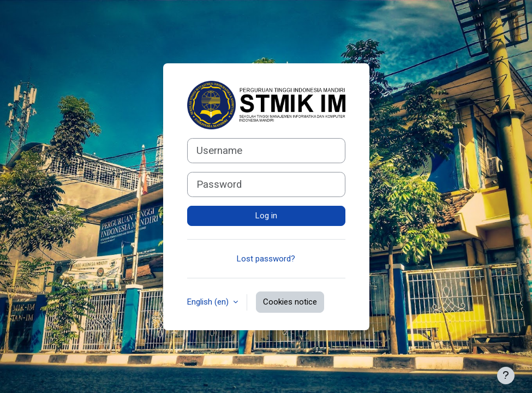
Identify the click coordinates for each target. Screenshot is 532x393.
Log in (266, 216)
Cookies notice (290, 302)
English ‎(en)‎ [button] (209, 302)
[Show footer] (506, 376)
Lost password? (266, 259)
